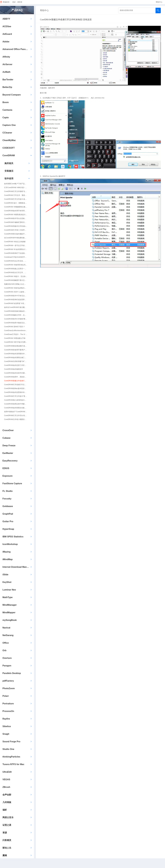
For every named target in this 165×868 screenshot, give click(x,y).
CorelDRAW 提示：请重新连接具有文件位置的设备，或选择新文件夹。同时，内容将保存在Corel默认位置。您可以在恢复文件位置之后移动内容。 (16, 203)
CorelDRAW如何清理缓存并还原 (16, 354)
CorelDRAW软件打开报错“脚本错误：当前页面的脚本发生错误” (16, 319)
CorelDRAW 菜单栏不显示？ (15, 327)
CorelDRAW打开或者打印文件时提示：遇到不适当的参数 (16, 385)
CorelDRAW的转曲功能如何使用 (16, 311)
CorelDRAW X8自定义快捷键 (15, 242)
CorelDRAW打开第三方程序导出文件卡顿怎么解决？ (16, 230)
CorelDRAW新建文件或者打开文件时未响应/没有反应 (16, 381)
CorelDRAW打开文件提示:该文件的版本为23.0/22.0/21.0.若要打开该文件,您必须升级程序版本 (16, 199)
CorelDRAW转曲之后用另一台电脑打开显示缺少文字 (16, 269)
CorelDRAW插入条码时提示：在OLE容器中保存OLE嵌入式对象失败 (16, 400)
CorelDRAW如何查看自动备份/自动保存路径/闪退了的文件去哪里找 (16, 408)
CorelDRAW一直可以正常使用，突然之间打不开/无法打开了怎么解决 (16, 245)
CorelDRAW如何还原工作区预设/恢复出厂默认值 (16, 365)
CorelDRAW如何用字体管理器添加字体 (16, 211)
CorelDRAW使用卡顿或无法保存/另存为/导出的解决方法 (16, 323)
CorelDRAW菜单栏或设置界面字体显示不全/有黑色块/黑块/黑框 (16, 300)
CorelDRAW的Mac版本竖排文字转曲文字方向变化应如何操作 (16, 388)
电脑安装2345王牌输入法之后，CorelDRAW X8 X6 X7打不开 (16, 284)
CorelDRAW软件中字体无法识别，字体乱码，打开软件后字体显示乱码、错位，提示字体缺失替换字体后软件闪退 (16, 296)
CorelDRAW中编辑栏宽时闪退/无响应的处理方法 (16, 222)
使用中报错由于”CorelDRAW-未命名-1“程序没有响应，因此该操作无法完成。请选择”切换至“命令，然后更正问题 (16, 412)
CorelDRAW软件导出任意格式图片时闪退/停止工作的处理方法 (16, 218)
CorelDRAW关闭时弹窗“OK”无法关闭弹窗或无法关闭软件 (16, 361)
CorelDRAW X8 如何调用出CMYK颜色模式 (16, 249)
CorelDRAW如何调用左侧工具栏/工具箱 (16, 358)
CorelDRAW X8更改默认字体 (15, 338)
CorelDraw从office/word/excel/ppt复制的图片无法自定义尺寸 (16, 331)
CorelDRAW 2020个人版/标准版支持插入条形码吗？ (16, 292)
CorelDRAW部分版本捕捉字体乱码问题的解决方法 (16, 234)
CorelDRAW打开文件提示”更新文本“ (16, 396)
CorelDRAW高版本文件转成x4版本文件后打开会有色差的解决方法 (16, 226)
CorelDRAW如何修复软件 (14, 369)
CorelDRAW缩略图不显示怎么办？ (16, 280)
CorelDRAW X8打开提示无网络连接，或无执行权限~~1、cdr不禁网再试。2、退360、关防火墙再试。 (16, 342)
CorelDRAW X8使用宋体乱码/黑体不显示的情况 (16, 265)
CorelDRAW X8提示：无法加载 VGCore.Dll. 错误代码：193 (16, 276)
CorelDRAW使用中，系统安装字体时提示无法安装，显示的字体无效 (16, 377)
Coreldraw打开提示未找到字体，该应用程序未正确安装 (16, 257)
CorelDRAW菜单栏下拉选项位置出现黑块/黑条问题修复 (16, 253)
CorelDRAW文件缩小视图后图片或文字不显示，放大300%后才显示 (16, 419)
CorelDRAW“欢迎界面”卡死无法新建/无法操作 (16, 303)
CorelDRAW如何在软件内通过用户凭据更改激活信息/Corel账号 (16, 373)
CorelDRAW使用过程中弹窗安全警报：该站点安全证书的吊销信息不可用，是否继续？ (16, 404)
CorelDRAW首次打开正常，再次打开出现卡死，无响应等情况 (16, 273)
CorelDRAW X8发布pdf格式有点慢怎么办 (16, 288)
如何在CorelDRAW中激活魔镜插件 (16, 307)
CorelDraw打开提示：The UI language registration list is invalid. (16, 334)
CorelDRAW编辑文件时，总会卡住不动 (16, 315)
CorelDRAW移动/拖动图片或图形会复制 (16, 346)
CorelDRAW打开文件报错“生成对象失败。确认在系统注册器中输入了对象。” (16, 191)
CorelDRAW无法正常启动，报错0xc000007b (16, 261)
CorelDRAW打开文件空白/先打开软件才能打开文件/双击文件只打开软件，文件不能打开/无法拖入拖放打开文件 (16, 416)
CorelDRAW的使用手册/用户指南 (16, 350)
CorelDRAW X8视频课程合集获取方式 (16, 207)
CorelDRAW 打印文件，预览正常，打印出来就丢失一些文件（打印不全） (16, 195)
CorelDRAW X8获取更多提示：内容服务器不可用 (16, 215)
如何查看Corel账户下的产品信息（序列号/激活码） (16, 184)
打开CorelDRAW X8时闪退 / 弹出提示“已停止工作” (16, 188)
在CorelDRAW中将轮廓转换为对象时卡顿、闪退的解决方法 (16, 238)
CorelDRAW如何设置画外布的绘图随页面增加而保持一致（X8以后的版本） (16, 392)
